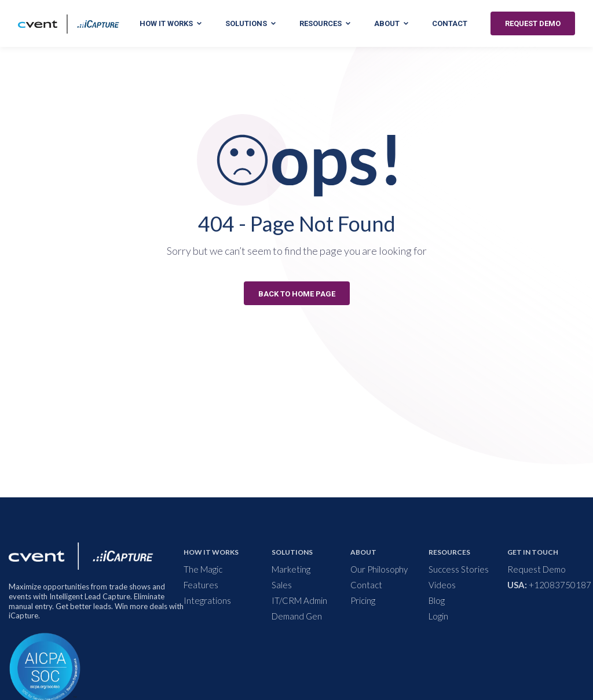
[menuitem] (230, 569)
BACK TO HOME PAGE (297, 294)
